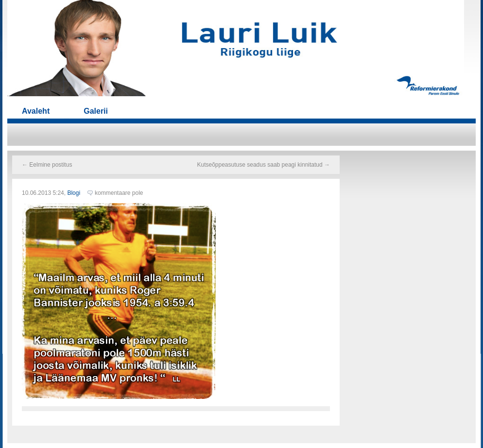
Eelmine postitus (47, 165)
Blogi (74, 193)
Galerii (96, 111)
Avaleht (36, 111)
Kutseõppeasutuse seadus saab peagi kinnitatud (263, 165)
